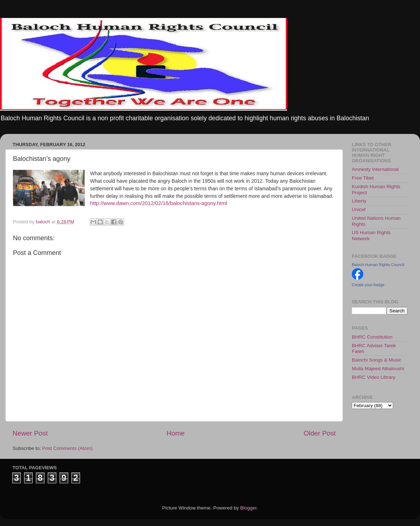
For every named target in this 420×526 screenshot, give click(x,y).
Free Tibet (363, 178)
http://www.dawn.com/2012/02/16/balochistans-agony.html (159, 203)
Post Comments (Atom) (67, 448)
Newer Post (30, 433)
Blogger (248, 508)
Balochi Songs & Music (377, 360)
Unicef (359, 210)
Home (176, 433)
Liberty (359, 201)
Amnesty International (375, 169)
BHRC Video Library (374, 377)
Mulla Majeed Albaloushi (378, 369)
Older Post (320, 433)
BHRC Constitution (372, 337)
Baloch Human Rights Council (378, 265)
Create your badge (368, 285)
